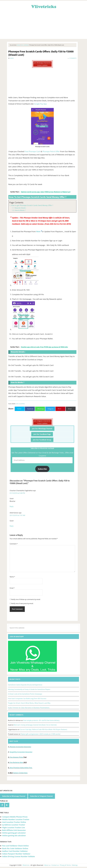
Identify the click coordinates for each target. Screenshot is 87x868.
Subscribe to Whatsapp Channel (14, 796)
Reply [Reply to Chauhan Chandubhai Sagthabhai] (12, 506)
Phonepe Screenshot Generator (20, 747)
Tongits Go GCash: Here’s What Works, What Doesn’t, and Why (29, 703)
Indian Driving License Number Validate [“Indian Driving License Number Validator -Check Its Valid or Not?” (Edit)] (18, 856)
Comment (14, 544)
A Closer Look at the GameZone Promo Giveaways (25, 694)
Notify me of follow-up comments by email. (26, 599)
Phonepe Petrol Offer (51, 151)
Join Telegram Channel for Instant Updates (42, 422)
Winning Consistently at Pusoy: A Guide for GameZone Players (29, 689)
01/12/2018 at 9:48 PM (17, 493)
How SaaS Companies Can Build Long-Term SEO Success (27, 699)
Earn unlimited (20, 404)
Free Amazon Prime (16, 757)
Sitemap (75, 865)
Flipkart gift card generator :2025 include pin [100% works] (40, 734)
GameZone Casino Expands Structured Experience (25, 685)
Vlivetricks (43, 6)
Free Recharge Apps (16, 762)
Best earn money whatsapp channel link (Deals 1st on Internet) (35, 725)
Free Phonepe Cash (32, 151)
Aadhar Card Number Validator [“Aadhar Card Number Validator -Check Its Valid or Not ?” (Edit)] (15, 851)
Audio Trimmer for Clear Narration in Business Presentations (29, 708)
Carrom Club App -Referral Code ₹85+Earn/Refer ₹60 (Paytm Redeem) (43, 729)
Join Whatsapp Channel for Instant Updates (42, 64)
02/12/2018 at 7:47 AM (17, 515)
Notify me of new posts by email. (22, 603)
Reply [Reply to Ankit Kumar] (12, 526)
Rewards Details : (20, 208)
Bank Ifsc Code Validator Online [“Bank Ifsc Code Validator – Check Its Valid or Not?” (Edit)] (15, 848)
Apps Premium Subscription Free (21, 768)
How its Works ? (20, 210)
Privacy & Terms (65, 865)
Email (12, 588)
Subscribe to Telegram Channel (41, 796)
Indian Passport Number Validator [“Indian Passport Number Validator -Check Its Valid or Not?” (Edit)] (16, 854)
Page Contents (16, 203)
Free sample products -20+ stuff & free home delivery (41, 720)
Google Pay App (40, 104)
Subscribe (42, 469)
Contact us (55, 865)
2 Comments (73, 58)
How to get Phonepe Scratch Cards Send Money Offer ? (32, 205)
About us (47, 865)
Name (12, 577)
